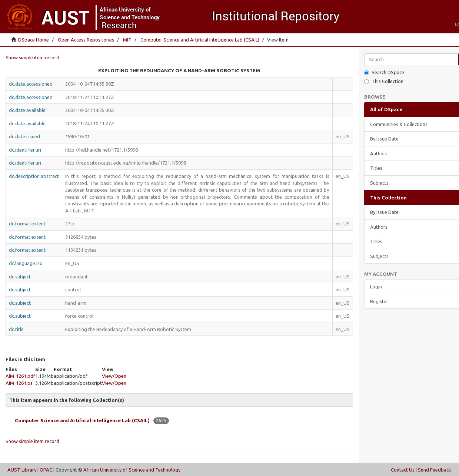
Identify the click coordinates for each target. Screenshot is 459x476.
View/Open (114, 376)
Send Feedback (435, 470)
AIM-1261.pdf (20, 376)
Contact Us (403, 470)
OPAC (46, 470)
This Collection (384, 81)
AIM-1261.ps (19, 383)
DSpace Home (34, 40)
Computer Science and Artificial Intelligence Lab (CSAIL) (200, 40)
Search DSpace (384, 72)
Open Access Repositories (86, 40)
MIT (127, 40)
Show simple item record (32, 57)
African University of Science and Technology (132, 470)
